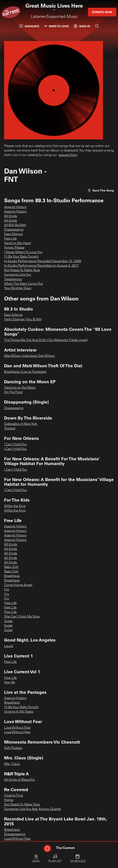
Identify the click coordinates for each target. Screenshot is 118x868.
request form (68, 155)
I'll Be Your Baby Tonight (21, 257)
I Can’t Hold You (15, 445)
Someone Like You (18, 275)
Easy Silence (13, 234)
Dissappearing (15, 834)
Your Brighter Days (18, 288)
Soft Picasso (13, 748)
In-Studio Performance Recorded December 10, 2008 (43, 261)
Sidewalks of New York (21, 424)
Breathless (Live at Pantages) (25, 372)
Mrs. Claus (12, 764)
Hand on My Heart (18, 243)
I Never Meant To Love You (23, 252)
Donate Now (102, 12)
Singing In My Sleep (19, 712)
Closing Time (14, 796)
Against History (15, 207)
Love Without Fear (17, 728)
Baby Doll (11, 567)
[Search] (97, 26)
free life (10, 683)
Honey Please (14, 248)
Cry (7, 590)
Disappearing (14, 230)
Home (9, 800)
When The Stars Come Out (23, 284)
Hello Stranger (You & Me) (23, 320)
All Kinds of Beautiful (19, 780)
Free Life (10, 239)
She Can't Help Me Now (22, 617)
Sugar (8, 621)
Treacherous (13, 279)
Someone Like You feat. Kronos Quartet (33, 809)
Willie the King (15, 506)
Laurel (9, 646)
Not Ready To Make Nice (22, 270)
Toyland (10, 429)
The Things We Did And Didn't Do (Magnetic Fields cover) (46, 340)
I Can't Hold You (16, 470)
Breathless (12, 576)
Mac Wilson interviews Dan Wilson (29, 356)
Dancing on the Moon (20, 388)
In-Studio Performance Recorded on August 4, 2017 (41, 266)
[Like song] (101, 190)
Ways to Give (57, 26)
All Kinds (11, 216)
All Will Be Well (15, 225)
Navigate (29, 26)
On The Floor (13, 392)
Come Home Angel (18, 585)
